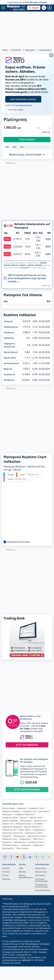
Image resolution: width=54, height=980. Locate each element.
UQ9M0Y (43, 263)
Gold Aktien (44, 811)
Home (5, 50)
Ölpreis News (9, 808)
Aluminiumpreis (11, 363)
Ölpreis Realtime (10, 821)
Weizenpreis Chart (37, 836)
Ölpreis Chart (36, 818)
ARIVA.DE (27, 960)
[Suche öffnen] (44, 8)
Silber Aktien (25, 830)
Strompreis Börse (10, 845)
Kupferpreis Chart (34, 833)
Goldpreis (8, 321)
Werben (23, 872)
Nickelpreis (9, 380)
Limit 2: (11, 479)
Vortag (11, 475)
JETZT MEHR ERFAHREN (27, 790)
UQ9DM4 (30, 265)
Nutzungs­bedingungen (42, 880)
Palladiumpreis (11, 327)
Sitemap (6, 879)
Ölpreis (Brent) (11, 352)
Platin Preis (38, 839)
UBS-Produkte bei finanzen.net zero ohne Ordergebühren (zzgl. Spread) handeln (27, 278)
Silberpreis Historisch (12, 833)
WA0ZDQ (7, 265)
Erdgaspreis (25, 839)
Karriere (6, 872)
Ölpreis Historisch (32, 827)
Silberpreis (9, 338)
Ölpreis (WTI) (10, 358)
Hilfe (21, 868)
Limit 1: (23, 475)
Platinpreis (30, 50)
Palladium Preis (10, 839)
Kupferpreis (9, 374)
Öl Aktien (38, 824)
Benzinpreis (26, 821)
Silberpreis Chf (9, 830)
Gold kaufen (8, 848)
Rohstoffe (16, 50)
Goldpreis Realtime (11, 811)
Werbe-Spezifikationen (26, 877)
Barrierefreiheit (43, 890)
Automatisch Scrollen (18, 542)
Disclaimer (40, 876)
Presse (5, 876)
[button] (34, 8)
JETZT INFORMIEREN (27, 745)
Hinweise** (26, 268)
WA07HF (15, 265)
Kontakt (6, 868)
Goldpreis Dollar (10, 818)
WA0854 (23, 265)
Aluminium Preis (36, 842)
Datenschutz (41, 872)
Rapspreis (7, 842)
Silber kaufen (22, 848)
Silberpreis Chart (23, 824)
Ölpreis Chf (8, 824)
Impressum (41, 868)
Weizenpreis (20, 836)
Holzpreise (26, 845)
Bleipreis (8, 369)
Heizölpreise (20, 842)
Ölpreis (24, 818)
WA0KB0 (38, 265)
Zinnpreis (7, 836)
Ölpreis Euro (40, 821)
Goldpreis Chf (29, 811)
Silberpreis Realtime (12, 827)
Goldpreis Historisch (25, 814)
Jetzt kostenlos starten (23, 99)
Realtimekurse (46, 50)
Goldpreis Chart (36, 808)
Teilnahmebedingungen (24, 105)
